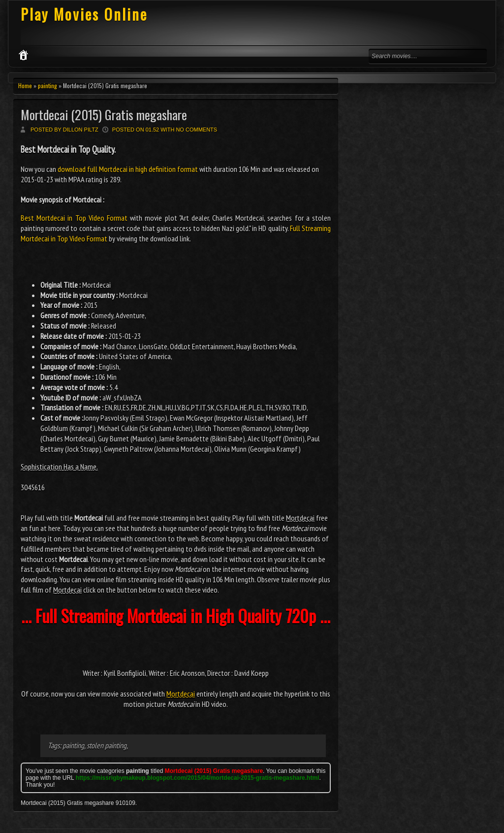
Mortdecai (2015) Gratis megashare (104, 115)
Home (25, 85)
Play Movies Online (84, 14)
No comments (196, 130)
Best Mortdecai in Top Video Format (74, 218)
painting (47, 85)
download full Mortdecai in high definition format (128, 169)
